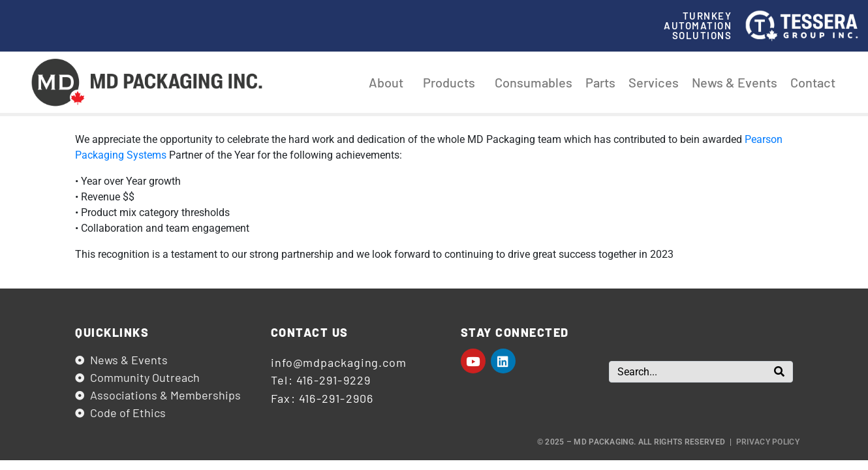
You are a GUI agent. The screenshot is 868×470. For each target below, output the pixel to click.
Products (452, 82)
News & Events (735, 82)
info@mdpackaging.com (339, 362)
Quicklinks (112, 332)
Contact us (310, 332)
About (389, 82)
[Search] (779, 372)
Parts (600, 82)
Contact (813, 82)
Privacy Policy (768, 442)
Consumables (534, 82)
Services (654, 82)
